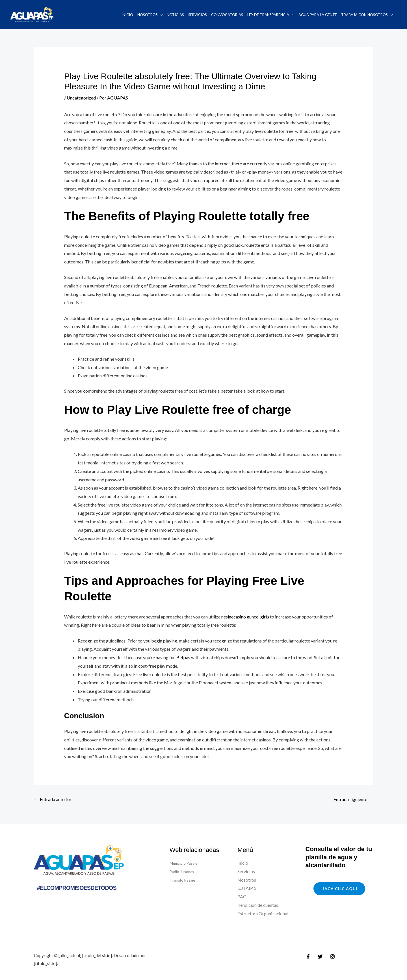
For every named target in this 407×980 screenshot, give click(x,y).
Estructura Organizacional (263, 913)
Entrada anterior (53, 799)
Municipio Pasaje (186, 863)
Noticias (175, 15)
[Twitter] (320, 957)
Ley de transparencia (271, 15)
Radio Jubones (184, 871)
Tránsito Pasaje (185, 880)
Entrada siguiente (353, 799)
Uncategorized (81, 98)
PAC (242, 896)
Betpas (183, 657)
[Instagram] (332, 957)
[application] (160, 15)
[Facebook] (308, 957)
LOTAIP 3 (247, 888)
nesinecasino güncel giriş (245, 617)
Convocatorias (227, 15)
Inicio (127, 15)
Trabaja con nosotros (367, 15)
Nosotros (150, 15)
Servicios (198, 15)
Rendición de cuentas (258, 905)
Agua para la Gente (318, 15)
